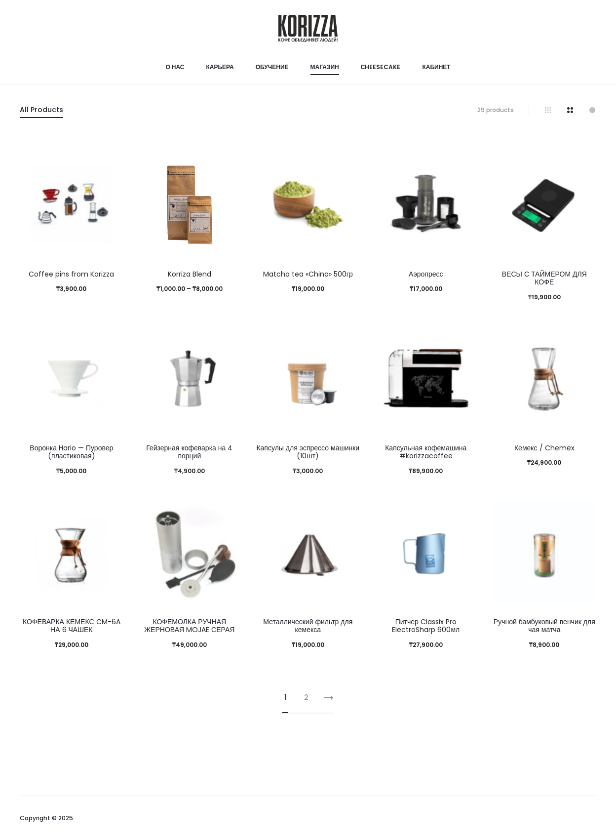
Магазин (325, 67)
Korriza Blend (190, 274)
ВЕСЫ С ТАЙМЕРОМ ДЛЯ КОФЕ (544, 278)
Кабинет (436, 67)
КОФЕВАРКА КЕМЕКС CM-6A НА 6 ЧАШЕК (72, 626)
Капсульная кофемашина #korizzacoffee (426, 452)
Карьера (220, 67)
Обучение (272, 67)
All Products (41, 110)
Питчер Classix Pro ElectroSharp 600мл (426, 626)
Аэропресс (426, 274)
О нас (175, 67)
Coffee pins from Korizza (71, 274)
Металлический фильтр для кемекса (308, 626)
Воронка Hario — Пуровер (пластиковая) (71, 452)
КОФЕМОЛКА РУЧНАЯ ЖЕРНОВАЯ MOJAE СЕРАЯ (189, 626)
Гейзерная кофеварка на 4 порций (189, 452)
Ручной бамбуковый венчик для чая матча (544, 626)
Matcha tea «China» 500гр (308, 274)
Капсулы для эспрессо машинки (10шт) (308, 452)
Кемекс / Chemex (544, 448)
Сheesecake (381, 67)
